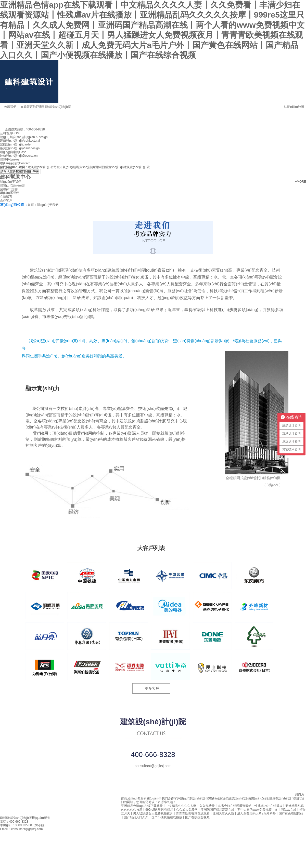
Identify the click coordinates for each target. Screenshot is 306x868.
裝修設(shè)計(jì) (19, 156)
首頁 (31, 205)
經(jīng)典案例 (13, 152)
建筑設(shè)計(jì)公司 (42, 167)
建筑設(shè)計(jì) (20, 141)
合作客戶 (6, 201)
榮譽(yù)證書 (9, 189)
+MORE (301, 182)
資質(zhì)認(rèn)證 (12, 185)
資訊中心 (10, 159)
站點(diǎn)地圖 (292, 106)
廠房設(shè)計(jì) (20, 148)
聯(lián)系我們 (15, 163)
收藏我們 (8, 107)
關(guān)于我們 (11, 182)
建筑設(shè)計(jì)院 (137, 167)
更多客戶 (152, 688)
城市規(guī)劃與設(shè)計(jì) (76, 167)
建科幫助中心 (15, 177)
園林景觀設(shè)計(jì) (109, 167)
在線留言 (25, 107)
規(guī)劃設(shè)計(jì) (24, 137)
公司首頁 (11, 133)
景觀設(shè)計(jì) (16, 144)
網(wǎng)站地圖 (262, 798)
